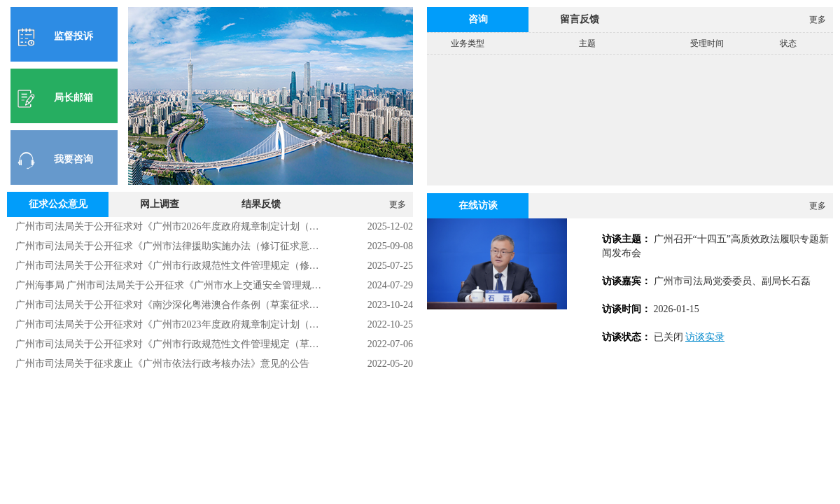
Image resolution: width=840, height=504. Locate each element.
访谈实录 (705, 337)
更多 (398, 204)
